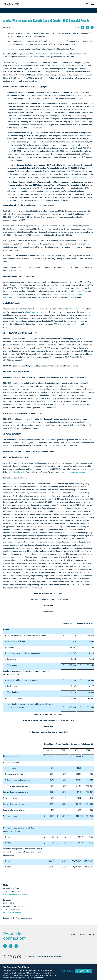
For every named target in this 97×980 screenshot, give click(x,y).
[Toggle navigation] (87, 4)
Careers (82, 935)
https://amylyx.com (76, 309)
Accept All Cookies (83, 971)
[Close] (95, 972)
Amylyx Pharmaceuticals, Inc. (48, 54)
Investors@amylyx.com (13, 912)
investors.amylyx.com (77, 472)
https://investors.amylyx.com (79, 177)
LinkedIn (17, 472)
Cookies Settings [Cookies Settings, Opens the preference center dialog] (67, 971)
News (73, 935)
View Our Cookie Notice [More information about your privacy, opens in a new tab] (34, 978)
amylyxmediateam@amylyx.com (16, 894)
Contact (91, 935)
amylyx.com (85, 469)
